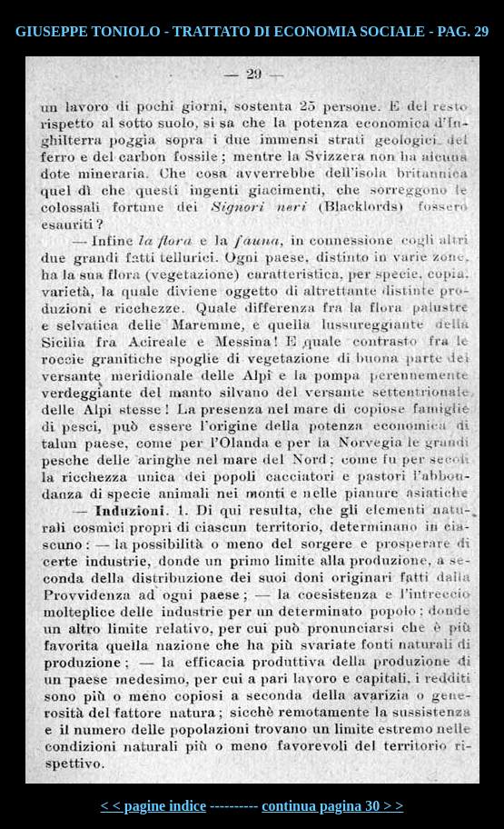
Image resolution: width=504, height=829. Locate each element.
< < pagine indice (153, 806)
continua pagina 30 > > (332, 806)
